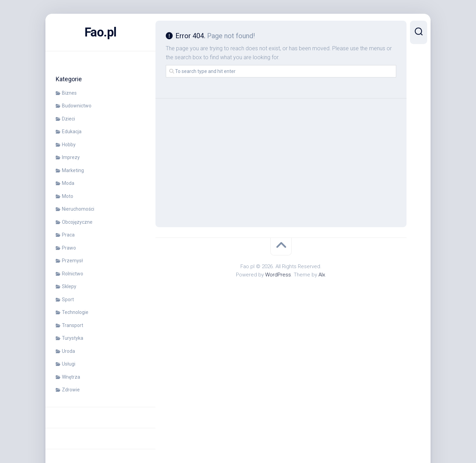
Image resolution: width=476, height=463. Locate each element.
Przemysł (72, 261)
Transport (73, 325)
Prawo (69, 248)
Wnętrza (71, 377)
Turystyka (73, 338)
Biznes (69, 93)
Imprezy (71, 157)
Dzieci (68, 119)
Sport (68, 299)
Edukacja (72, 131)
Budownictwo (77, 106)
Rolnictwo (73, 274)
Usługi (69, 364)
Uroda (68, 351)
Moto (68, 196)
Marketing (73, 170)
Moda (68, 183)
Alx (322, 275)
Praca (68, 235)
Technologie (75, 312)
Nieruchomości (78, 209)
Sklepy (69, 286)
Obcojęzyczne (77, 222)
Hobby (69, 145)
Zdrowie (71, 390)
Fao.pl (101, 32)
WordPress (278, 275)
